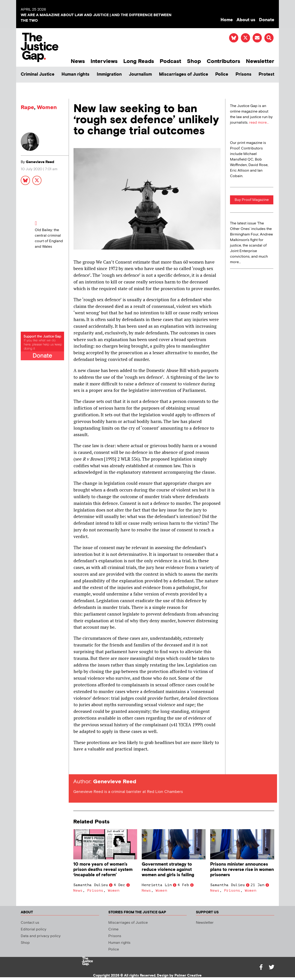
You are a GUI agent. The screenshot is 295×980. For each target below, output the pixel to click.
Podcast (170, 61)
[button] (269, 38)
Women (47, 107)
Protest (266, 74)
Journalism (140, 74)
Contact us (30, 923)
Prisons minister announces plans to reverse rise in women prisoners (242, 870)
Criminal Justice (38, 74)
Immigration (109, 74)
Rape (27, 107)
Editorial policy (34, 929)
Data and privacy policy (41, 936)
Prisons (243, 74)
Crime (113, 929)
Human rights (75, 74)
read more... (259, 123)
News (78, 61)
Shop (194, 61)
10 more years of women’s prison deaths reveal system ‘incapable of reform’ (103, 870)
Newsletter (260, 61)
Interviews (104, 61)
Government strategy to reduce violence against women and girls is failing (168, 870)
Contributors (223, 61)
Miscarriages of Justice (184, 74)
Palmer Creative (188, 976)
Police (222, 74)
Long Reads (139, 61)
